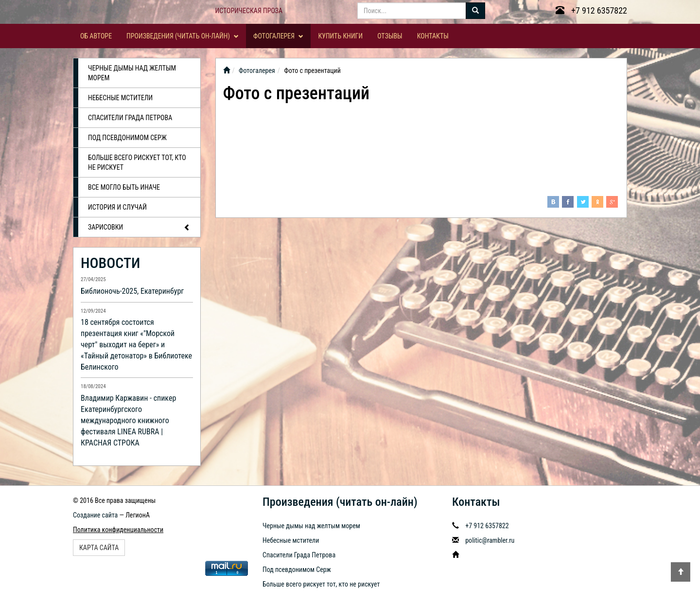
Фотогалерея (278, 36)
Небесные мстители (120, 98)
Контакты (433, 36)
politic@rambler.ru (490, 540)
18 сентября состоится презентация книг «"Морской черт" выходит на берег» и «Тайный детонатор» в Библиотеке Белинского (136, 344)
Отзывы (390, 36)
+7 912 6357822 (591, 10)
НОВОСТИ (110, 263)
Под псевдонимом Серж (127, 138)
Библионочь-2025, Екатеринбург (132, 291)
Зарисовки (139, 228)
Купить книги (340, 36)
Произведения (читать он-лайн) (183, 36)
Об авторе (96, 36)
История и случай (117, 207)
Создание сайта (95, 515)
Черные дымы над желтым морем (132, 73)
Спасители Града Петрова (130, 118)
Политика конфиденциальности (118, 530)
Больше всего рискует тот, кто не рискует (137, 162)
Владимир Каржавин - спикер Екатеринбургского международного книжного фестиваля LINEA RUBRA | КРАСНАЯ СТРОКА (128, 420)
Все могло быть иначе (124, 187)
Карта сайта (99, 548)
